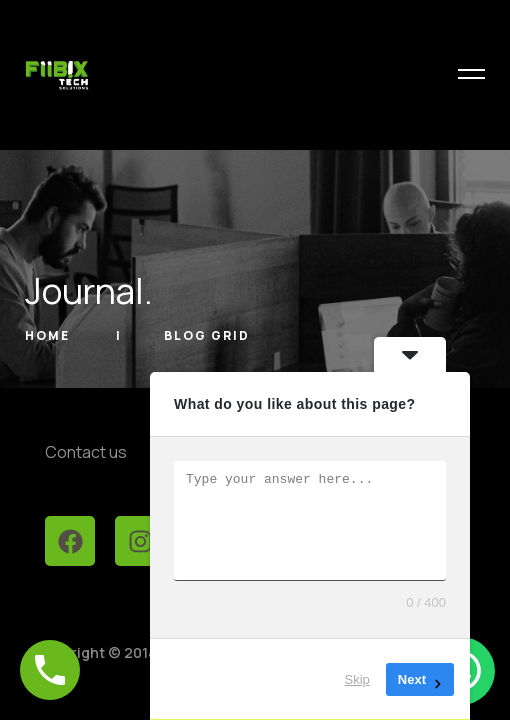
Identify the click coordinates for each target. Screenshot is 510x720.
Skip (357, 679)
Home (49, 335)
